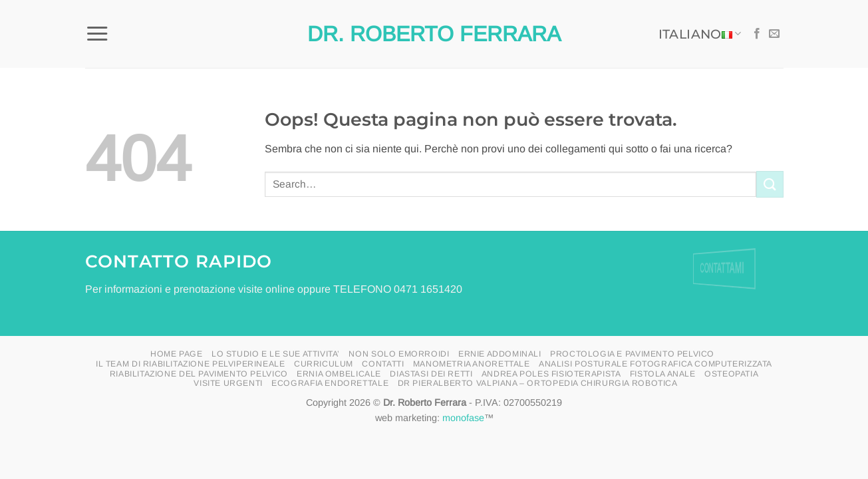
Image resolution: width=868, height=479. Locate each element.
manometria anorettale (472, 364)
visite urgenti (228, 383)
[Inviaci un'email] (774, 34)
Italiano (700, 34)
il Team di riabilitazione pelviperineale (190, 364)
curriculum (324, 364)
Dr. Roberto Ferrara (434, 34)
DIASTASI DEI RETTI (431, 374)
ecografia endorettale (330, 383)
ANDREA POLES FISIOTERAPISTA (551, 374)
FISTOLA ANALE (663, 374)
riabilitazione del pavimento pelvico (199, 374)
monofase (463, 418)
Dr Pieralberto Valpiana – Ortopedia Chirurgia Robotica (538, 383)
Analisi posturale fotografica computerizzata (655, 364)
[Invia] (770, 184)
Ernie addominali (500, 354)
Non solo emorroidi (399, 354)
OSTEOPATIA (731, 374)
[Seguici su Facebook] (757, 34)
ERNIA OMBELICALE (339, 374)
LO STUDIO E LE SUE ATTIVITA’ (276, 354)
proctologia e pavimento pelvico (632, 354)
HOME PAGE (177, 354)
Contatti (383, 364)
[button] (97, 34)
